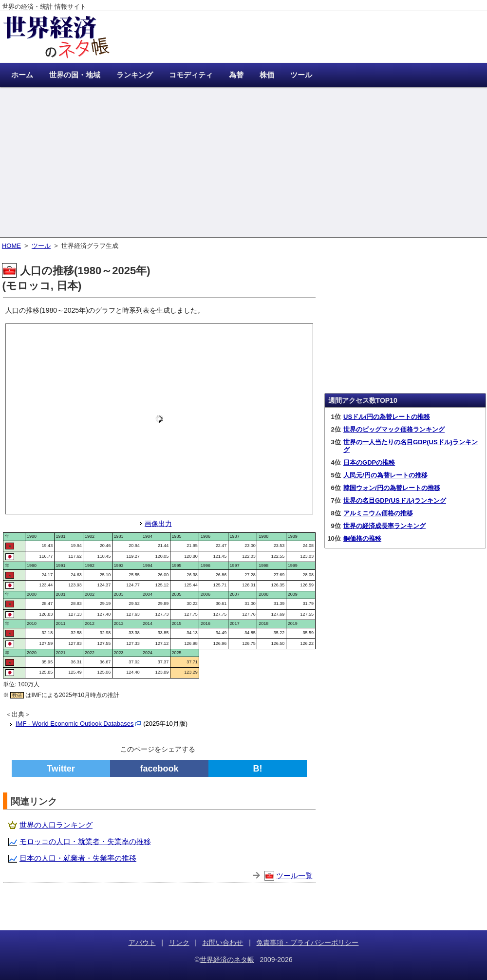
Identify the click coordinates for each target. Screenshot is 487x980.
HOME (11, 246)
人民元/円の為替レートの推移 (385, 475)
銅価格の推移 (362, 538)
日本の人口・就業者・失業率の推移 (78, 858)
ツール (41, 246)
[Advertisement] (243, 163)
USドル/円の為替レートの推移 (387, 417)
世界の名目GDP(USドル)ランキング (395, 500)
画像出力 (158, 524)
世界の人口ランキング (56, 825)
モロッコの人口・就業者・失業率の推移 (85, 841)
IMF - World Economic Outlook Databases (75, 724)
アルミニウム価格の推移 (378, 513)
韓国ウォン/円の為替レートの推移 (392, 488)
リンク (179, 942)
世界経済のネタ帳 (227, 960)
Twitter (61, 769)
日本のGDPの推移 (369, 462)
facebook (159, 769)
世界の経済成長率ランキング (384, 526)
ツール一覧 (294, 876)
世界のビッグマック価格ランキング (394, 429)
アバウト (142, 942)
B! (258, 769)
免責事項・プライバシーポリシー (307, 942)
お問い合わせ (223, 942)
